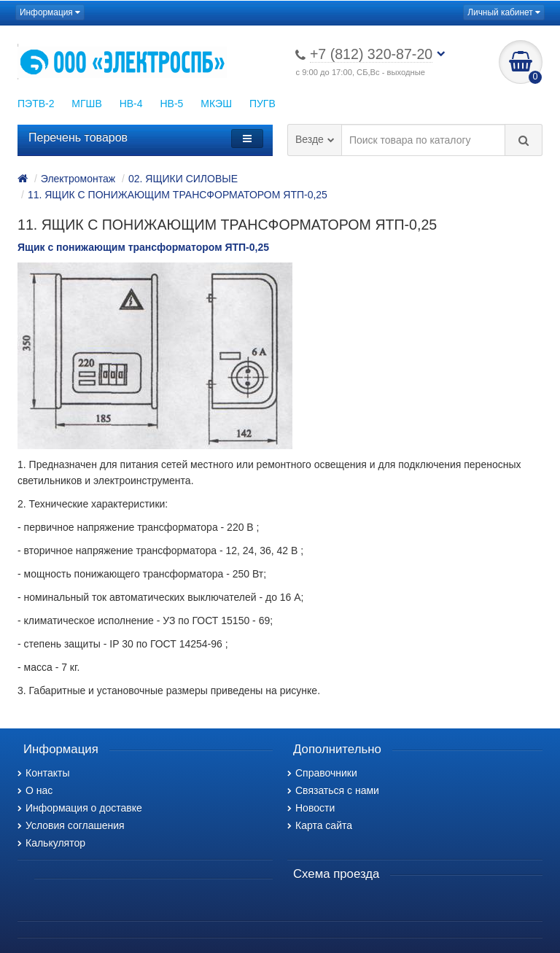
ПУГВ (262, 104)
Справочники (322, 773)
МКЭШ (216, 104)
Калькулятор (51, 843)
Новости (311, 808)
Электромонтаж (78, 179)
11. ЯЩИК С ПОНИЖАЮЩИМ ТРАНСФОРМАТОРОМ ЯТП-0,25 (178, 195)
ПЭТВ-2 (36, 104)
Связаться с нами (333, 790)
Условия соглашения (71, 825)
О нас (35, 790)
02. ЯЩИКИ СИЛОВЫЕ (183, 179)
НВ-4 (131, 104)
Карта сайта (320, 825)
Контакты (43, 773)
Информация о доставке (80, 808)
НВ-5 (171, 104)
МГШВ (86, 104)
